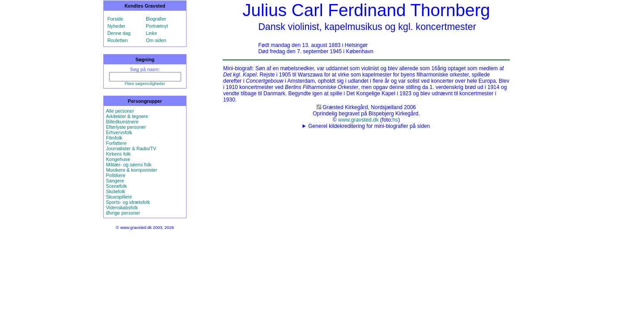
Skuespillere (119, 197)
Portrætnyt (157, 26)
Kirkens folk (118, 154)
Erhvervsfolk (119, 132)
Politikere (116, 175)
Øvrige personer (123, 213)
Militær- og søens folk (129, 165)
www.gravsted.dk (358, 120)
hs (395, 120)
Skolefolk (116, 191)
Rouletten (118, 40)
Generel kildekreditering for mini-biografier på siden (369, 126)
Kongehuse (118, 159)
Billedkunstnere (122, 122)
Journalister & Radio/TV (131, 148)
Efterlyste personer (126, 127)
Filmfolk (114, 138)
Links (151, 33)
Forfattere (116, 143)
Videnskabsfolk (122, 208)
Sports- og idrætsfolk (128, 202)
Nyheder (116, 26)
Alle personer (120, 111)
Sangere (115, 181)
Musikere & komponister (131, 170)
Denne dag (119, 33)
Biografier (156, 19)
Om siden (156, 40)
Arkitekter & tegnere (127, 116)
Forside (115, 19)
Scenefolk (117, 186)
